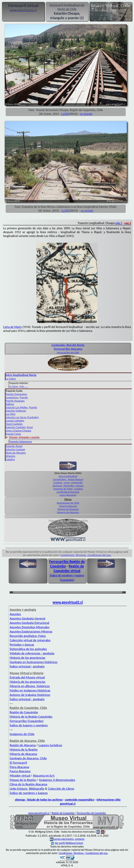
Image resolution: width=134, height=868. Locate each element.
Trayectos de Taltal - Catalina (68, 489)
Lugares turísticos (50, 745)
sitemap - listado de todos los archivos (39, 800)
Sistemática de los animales (28, 649)
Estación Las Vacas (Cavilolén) (22, 417)
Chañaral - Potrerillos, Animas (68, 486)
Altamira (10, 456)
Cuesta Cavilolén (15, 421)
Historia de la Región (24, 750)
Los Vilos (10, 414)
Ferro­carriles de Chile (68, 352)
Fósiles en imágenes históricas (30, 690)
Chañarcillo (77, 482)
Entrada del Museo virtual (27, 677)
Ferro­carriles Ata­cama (68, 349)
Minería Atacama (68, 506)
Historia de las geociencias (28, 658)
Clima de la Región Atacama (29, 784)
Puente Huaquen (15, 401)
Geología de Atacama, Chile (28, 758)
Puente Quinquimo (16, 394)
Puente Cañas (13, 434)
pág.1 (119, 223)
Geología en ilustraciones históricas (34, 662)
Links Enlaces (19, 789)
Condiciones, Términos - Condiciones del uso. (86, 555)
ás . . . (25, 386)
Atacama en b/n (44, 775)
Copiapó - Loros (61, 482)
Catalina (10, 459)
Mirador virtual (20, 775)
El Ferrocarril (18, 763)
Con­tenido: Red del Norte (68, 345)
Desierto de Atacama (68, 512)
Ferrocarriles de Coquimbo (91, 813)
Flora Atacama (19, 767)
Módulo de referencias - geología (32, 653)
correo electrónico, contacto (69, 839)
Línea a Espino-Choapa (18, 431)
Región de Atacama (23, 745)
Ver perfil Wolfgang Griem (67, 843)
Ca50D (65, 114)
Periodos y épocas (22, 645)
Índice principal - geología (27, 666)
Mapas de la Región (23, 780)
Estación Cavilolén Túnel (19, 427)
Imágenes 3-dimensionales (57, 780)
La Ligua (13, 386)
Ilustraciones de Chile (68, 503)
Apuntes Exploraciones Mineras (31, 631)
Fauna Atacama (20, 771)
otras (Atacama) (68, 495)
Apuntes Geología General (27, 618)
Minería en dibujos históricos (30, 686)
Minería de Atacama (23, 754)
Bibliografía (37, 789)
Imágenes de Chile (22, 734)
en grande (86, 114)
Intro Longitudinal (68, 476)
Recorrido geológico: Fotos (28, 636)
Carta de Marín (12, 327)
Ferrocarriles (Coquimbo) (27, 721)
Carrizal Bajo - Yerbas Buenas (68, 479)
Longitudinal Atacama (68, 492)
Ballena (10, 404)
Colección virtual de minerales (30, 640)
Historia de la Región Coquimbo (31, 717)
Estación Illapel (14, 446)
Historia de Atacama (68, 509)
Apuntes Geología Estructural (29, 623)
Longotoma (12, 397)
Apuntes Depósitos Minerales (30, 627)
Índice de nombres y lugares (29, 793)
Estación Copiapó (15, 449)
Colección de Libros (61, 789)
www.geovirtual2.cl (68, 602)
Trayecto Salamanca (20, 442)
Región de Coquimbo (24, 712)
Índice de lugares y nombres (29, 725)
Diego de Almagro (16, 453)
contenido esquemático (80, 800)
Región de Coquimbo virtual (69, 568)
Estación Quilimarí (16, 411)
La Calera (11, 379)
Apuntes (15, 614)
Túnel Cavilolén (14, 424)
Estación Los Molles (17, 407)
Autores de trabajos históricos (30, 695)
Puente (24, 397)
